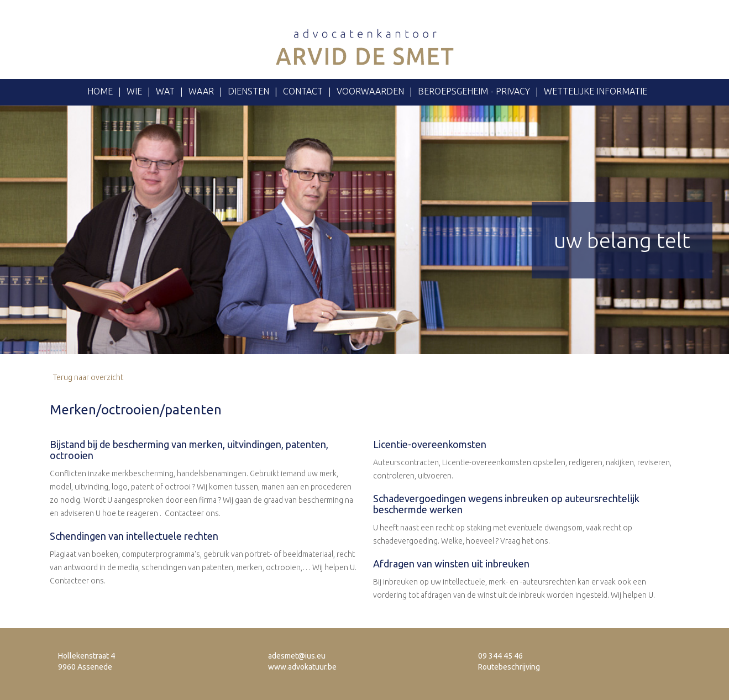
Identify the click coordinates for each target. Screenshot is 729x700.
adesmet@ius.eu (297, 656)
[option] (364, 230)
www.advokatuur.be (302, 667)
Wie (134, 91)
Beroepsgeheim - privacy (474, 91)
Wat (165, 91)
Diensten (248, 91)
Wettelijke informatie (596, 91)
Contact (303, 91)
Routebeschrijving (509, 667)
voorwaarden (370, 91)
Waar (201, 91)
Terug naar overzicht (86, 377)
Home (100, 91)
